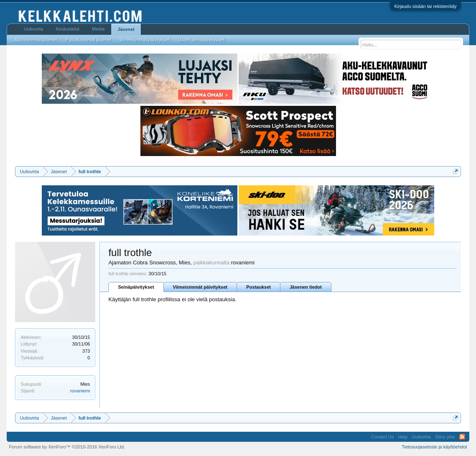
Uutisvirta (33, 29)
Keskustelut (67, 29)
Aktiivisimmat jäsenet (36, 40)
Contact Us (382, 437)
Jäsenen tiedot (306, 287)
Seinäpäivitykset (136, 287)
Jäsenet (126, 29)
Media (98, 29)
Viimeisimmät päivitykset (200, 287)
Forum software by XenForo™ (67, 447)
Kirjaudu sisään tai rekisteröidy (425, 6)
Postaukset (258, 287)
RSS (462, 437)
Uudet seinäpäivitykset (201, 40)
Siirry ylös (445, 437)
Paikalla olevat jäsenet (88, 40)
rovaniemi (80, 391)
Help (403, 437)
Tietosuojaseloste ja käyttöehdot (434, 447)
